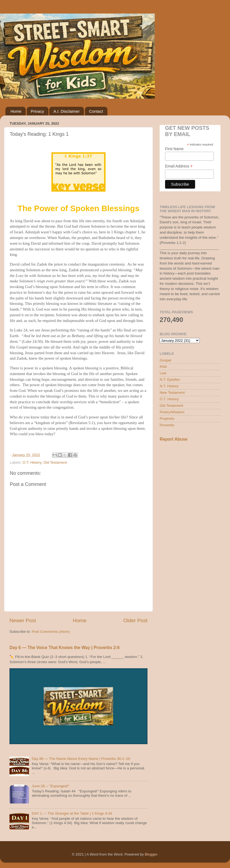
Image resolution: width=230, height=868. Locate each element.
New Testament (172, 393)
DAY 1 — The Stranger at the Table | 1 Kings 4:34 (72, 813)
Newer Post (23, 620)
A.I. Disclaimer (66, 111)
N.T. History (169, 386)
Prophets (167, 419)
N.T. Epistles (170, 380)
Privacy (37, 111)
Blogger (151, 854)
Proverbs (167, 425)
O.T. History (32, 462)
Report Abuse (174, 439)
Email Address (179, 166)
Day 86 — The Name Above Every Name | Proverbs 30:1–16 (81, 759)
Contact (96, 111)
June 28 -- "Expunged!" (50, 786)
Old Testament (55, 462)
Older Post (135, 620)
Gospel (165, 360)
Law (163, 373)
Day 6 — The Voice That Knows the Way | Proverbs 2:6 (65, 648)
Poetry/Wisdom (172, 412)
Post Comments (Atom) (51, 632)
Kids (163, 367)
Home (16, 111)
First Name (174, 149)
